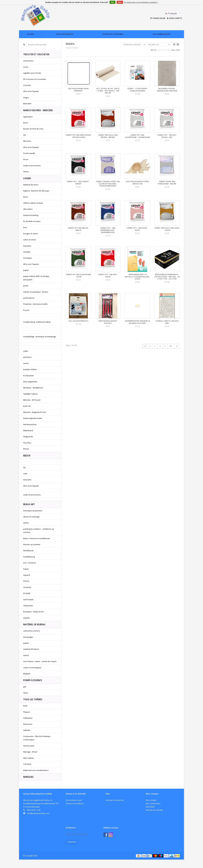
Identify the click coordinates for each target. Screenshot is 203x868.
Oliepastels (28, 606)
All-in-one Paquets (31, 91)
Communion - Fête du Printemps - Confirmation (37, 738)
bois (25, 227)
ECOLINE (27, 593)
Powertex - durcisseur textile (35, 304)
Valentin (27, 730)
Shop (26, 693)
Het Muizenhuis (30, 424)
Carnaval (27, 764)
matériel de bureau (34, 624)
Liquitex (27, 618)
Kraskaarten (29, 376)
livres (26, 123)
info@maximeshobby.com (38, 813)
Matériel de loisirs (31, 185)
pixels (26, 286)
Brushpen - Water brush (34, 612)
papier (26, 270)
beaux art (29, 504)
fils (25, 468)
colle (25, 474)
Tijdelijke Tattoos (30, 394)
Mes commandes (153, 803)
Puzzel (26, 310)
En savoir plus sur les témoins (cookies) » (141, 2)
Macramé (27, 104)
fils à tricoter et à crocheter (35, 79)
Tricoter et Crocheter (36, 54)
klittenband (28, 430)
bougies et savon (31, 234)
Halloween (28, 718)
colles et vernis (30, 240)
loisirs (27, 178)
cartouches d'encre (32, 631)
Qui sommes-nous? (162, 34)
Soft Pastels (28, 600)
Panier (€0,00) (158, 18)
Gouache (27, 587)
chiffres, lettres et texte (33, 203)
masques (27, 246)
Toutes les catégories (113, 34)
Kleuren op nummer (32, 544)
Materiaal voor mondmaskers (36, 770)
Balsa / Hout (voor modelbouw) (36, 538)
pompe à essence (33, 680)
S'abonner (72, 842)
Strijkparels (28, 437)
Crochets (27, 85)
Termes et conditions (75, 803)
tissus (26, 159)
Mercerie (27, 141)
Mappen (27, 674)
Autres (26, 172)
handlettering (29, 557)
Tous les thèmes (33, 699)
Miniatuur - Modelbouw (33, 388)
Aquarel (27, 575)
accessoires (28, 61)
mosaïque (28, 258)
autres (26, 363)
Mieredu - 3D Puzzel (32, 400)
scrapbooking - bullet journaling (37, 322)
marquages (28, 637)
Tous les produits (64, 34)
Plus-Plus (27, 443)
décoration (28, 209)
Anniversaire (29, 746)
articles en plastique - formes (36, 292)
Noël (25, 706)
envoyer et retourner (115, 800)
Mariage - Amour (30, 752)
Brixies (26, 449)
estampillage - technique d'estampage (40, 337)
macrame (27, 480)
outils (26, 351)
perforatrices (29, 298)
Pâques (27, 712)
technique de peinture (33, 511)
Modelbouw (28, 550)
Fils (25, 135)
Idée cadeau (29, 758)
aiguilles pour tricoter (32, 73)
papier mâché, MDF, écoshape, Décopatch (36, 278)
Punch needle (29, 153)
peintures (27, 357)
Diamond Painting (31, 215)
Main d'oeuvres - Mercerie (38, 110)
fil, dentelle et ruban (32, 221)
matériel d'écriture (31, 649)
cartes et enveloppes (32, 668)
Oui (112, 2)
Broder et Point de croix (33, 129)
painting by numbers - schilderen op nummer (39, 531)
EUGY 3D (27, 406)
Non (120, 2)
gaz (25, 687)
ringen (26, 97)
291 (171, 346)
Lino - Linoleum (30, 563)
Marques (28, 777)
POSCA (26, 581)
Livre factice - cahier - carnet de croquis (40, 661)
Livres (26, 67)
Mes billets (150, 807)
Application (28, 117)
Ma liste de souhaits (154, 810)
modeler (27, 252)
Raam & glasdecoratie (33, 418)
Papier (26, 569)
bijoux (27, 456)
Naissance (28, 724)
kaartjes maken (30, 369)
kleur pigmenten (30, 382)
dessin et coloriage (31, 517)
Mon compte (174, 18)
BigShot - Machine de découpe (36, 191)
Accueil (31, 34)
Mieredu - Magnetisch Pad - (35, 412)
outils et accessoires (32, 166)
